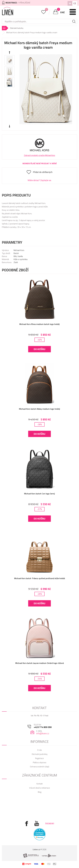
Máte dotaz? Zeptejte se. (40, 180)
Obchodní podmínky (40, 754)
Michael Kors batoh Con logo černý (39, 494)
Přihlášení (25, 3)
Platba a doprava (39, 762)
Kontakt (40, 784)
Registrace (39, 758)
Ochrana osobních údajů (40, 767)
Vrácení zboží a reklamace (40, 788)
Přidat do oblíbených (43, 172)
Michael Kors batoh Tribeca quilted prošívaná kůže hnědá (40, 578)
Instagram (50, 823)
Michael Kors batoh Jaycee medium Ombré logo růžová (40, 663)
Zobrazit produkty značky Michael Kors (39, 155)
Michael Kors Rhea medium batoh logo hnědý (39, 324)
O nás (40, 750)
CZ (75, 3)
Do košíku (39, 349)
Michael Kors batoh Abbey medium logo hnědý (39, 409)
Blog (40, 792)
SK (70, 3)
